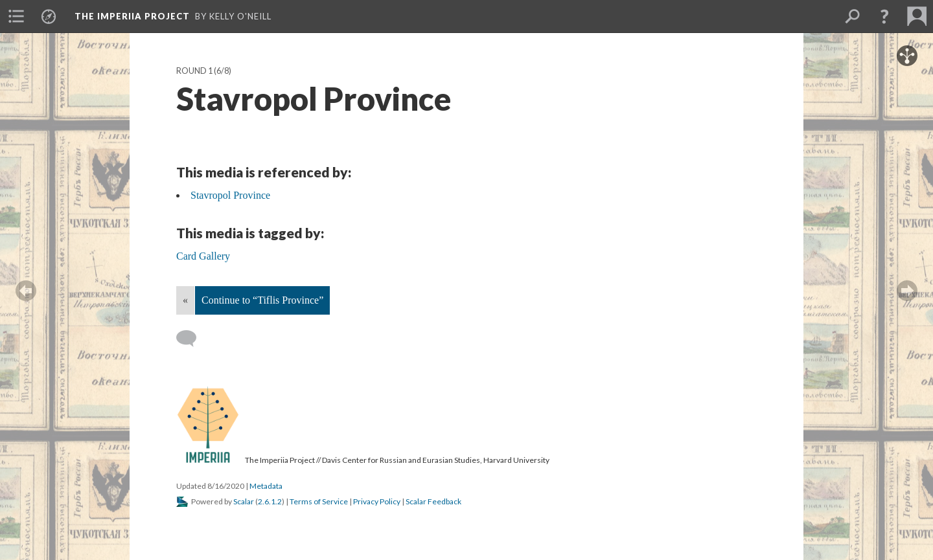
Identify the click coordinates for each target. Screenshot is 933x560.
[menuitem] (16, 16)
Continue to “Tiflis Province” (262, 300)
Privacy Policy (377, 501)
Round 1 (194, 71)
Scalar (244, 501)
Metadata (266, 486)
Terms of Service (319, 501)
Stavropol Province (230, 195)
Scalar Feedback (433, 501)
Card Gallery (203, 256)
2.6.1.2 (270, 501)
